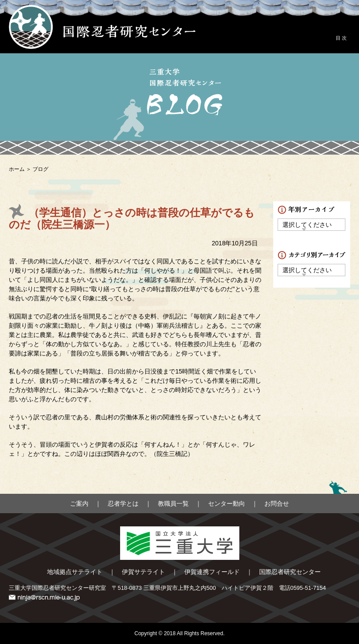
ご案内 (79, 503)
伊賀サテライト (143, 572)
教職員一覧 (173, 503)
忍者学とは (123, 503)
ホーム (17, 169)
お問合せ (277, 503)
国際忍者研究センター (290, 572)
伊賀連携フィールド (212, 572)
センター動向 (227, 503)
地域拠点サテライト (75, 572)
